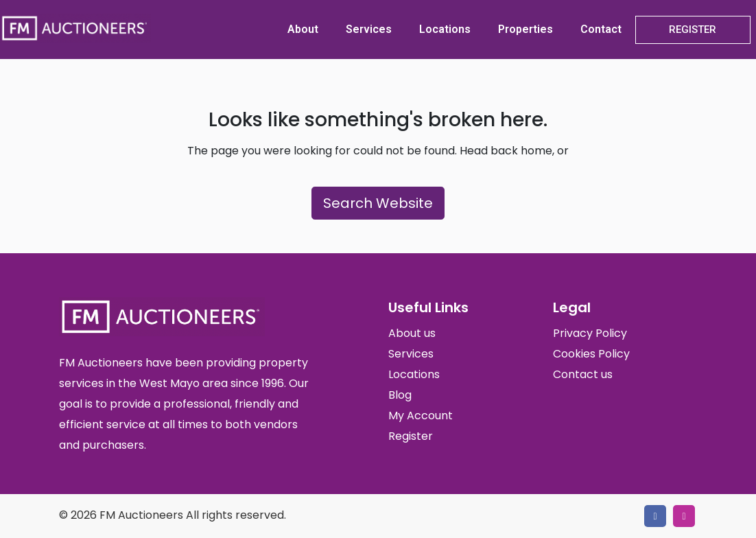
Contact (601, 29)
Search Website (378, 203)
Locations (445, 29)
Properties (525, 29)
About (303, 29)
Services (369, 29)
